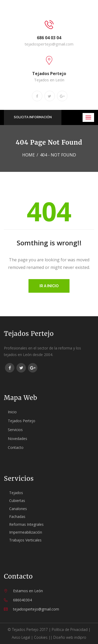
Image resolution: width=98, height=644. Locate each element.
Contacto (16, 447)
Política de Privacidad (70, 629)
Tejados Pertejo (22, 421)
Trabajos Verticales (25, 540)
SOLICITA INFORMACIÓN (33, 117)
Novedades (18, 439)
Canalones (18, 509)
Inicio (12, 412)
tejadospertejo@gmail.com (49, 44)
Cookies (41, 637)
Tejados (16, 493)
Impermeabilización (26, 532)
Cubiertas (17, 501)
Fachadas (17, 516)
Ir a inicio (49, 286)
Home (28, 155)
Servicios (15, 430)
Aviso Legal (21, 637)
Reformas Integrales (26, 524)
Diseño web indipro (70, 637)
